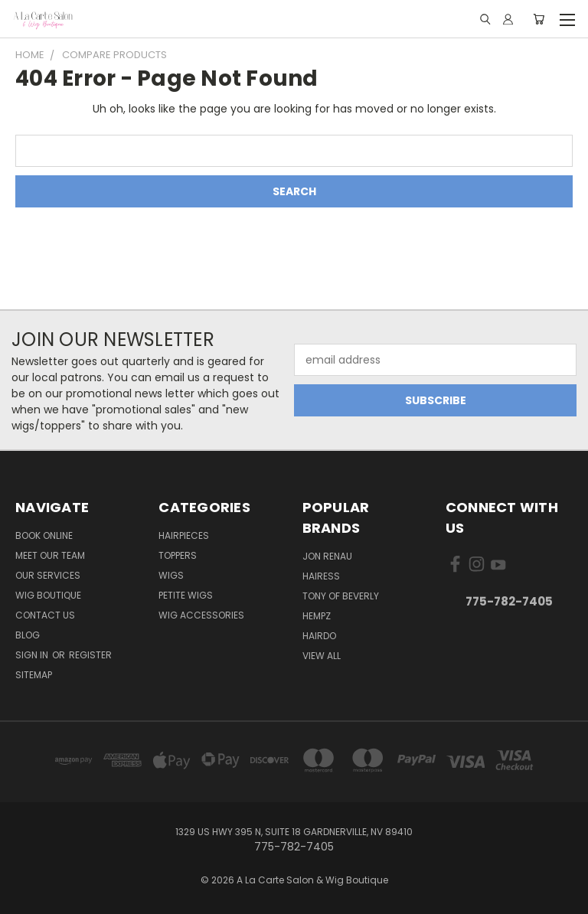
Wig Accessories (201, 615)
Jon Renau (327, 556)
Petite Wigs (186, 595)
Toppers (178, 555)
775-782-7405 (509, 601)
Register (90, 655)
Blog (28, 635)
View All (322, 656)
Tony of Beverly (341, 596)
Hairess (321, 576)
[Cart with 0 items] (539, 19)
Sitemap (34, 675)
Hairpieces (184, 535)
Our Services (48, 575)
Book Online (44, 535)
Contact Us (45, 615)
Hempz (317, 616)
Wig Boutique (48, 595)
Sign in (33, 655)
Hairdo (319, 636)
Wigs (171, 575)
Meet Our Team (50, 555)
